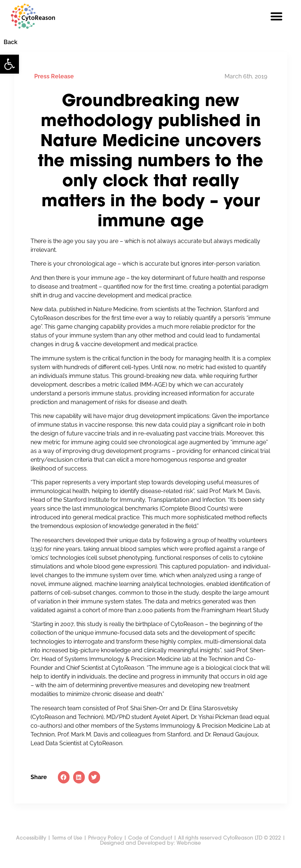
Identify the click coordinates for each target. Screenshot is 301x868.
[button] (9, 64)
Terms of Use (67, 852)
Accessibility (31, 852)
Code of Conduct (150, 852)
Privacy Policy (105, 852)
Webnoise (188, 857)
